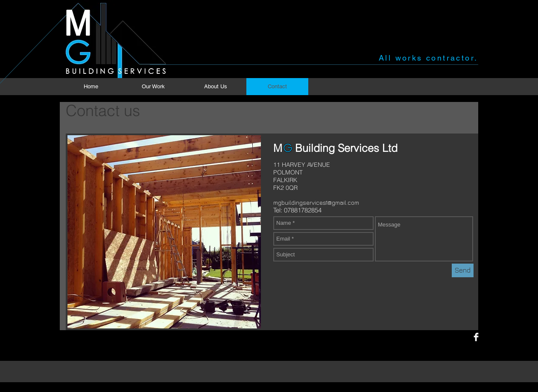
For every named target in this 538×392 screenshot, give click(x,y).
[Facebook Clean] (476, 337)
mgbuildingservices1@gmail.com (316, 202)
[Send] (463, 270)
